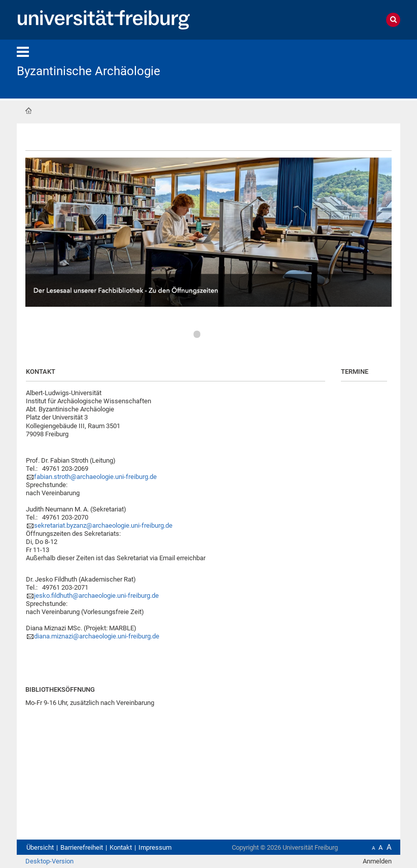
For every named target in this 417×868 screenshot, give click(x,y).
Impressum (155, 847)
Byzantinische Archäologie (89, 71)
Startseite (28, 111)
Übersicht (40, 847)
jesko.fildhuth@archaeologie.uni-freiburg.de (96, 596)
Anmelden (377, 861)
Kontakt (121, 847)
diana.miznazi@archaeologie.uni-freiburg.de (97, 636)
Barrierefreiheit (82, 847)
